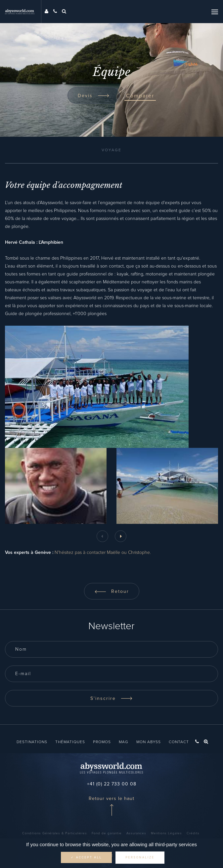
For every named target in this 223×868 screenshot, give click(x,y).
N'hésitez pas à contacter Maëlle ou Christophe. (103, 553)
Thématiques (70, 742)
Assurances (136, 833)
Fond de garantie (107, 833)
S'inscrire (111, 699)
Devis (94, 96)
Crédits (193, 833)
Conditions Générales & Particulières (55, 833)
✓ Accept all (86, 857)
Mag (124, 742)
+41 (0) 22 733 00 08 (112, 784)
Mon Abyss (149, 742)
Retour (112, 592)
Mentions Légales (166, 833)
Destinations (32, 742)
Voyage (111, 150)
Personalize (140, 857)
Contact (179, 742)
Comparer (140, 96)
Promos (102, 742)
